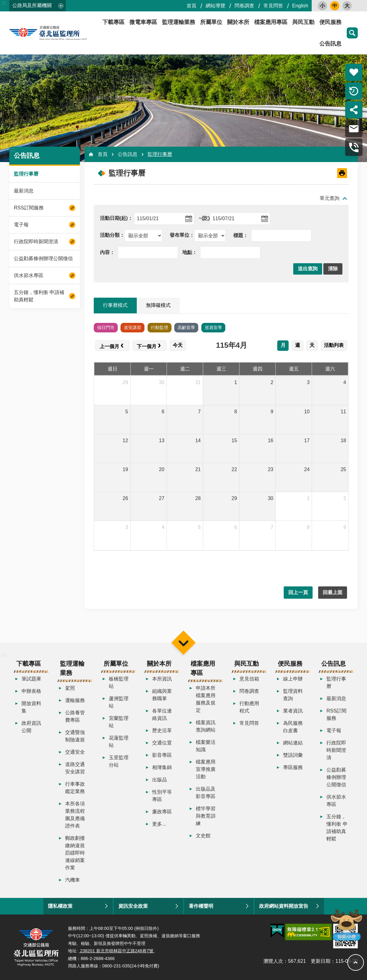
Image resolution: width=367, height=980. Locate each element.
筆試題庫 (31, 679)
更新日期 (321, 961)
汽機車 (73, 880)
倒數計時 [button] (354, 91)
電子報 (21, 225)
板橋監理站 (119, 682)
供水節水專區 (29, 275)
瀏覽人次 (273, 961)
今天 (178, 345)
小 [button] (322, 6)
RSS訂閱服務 (29, 208)
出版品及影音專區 (206, 793)
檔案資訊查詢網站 (206, 726)
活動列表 (334, 345)
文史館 (203, 836)
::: (4, 3)
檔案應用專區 (271, 22)
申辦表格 (31, 691)
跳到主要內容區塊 (3, 3)
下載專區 (113, 22)
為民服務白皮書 (293, 727)
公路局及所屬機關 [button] (32, 5)
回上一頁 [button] (298, 592)
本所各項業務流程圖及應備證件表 (75, 815)
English (300, 6)
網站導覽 (215, 6)
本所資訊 (162, 679)
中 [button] (335, 6)
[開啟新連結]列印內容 (342, 173)
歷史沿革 (162, 730)
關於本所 (238, 22)
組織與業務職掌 (162, 695)
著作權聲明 (201, 906)
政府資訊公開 (31, 727)
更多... (159, 824)
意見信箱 (249, 679)
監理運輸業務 (179, 22)
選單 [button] (183, 643)
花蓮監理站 (119, 742)
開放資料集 (31, 707)
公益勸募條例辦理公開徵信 (43, 258)
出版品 (160, 780)
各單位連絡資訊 (162, 714)
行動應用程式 (249, 707)
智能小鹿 (346, 924)
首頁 (191, 6)
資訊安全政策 (133, 906)
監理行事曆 (26, 174)
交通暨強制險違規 (75, 736)
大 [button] (347, 6)
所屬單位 (211, 22)
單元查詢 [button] (330, 198)
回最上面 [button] (333, 592)
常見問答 (273, 6)
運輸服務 (75, 700)
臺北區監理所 (65, 33)
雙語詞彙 (293, 755)
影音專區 (162, 755)
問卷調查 (244, 6)
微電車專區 (143, 22)
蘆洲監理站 (119, 702)
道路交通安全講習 (75, 768)
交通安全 (75, 752)
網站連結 (293, 743)
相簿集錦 (162, 767)
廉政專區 (162, 812)
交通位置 (162, 743)
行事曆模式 (115, 305)
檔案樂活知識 (206, 746)
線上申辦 (293, 679)
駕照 (70, 688)
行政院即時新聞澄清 (36, 242)
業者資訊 (293, 711)
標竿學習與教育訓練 (206, 816)
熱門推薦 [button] (354, 72)
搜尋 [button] (352, 33)
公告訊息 (330, 44)
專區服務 (293, 767)
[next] (150, 346)
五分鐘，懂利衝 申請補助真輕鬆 (39, 296)
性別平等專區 (162, 796)
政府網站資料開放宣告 (284, 906)
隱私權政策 (60, 906)
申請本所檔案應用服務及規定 (206, 699)
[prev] (112, 346)
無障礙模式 (158, 305)
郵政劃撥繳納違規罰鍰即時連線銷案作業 (75, 853)
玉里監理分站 (119, 761)
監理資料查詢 (293, 695)
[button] (308, 269)
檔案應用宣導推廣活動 (206, 769)
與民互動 (303, 22)
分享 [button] (354, 110)
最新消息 (24, 191)
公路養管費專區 (75, 716)
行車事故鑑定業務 (75, 788)
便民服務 (330, 22)
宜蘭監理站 (119, 722)
